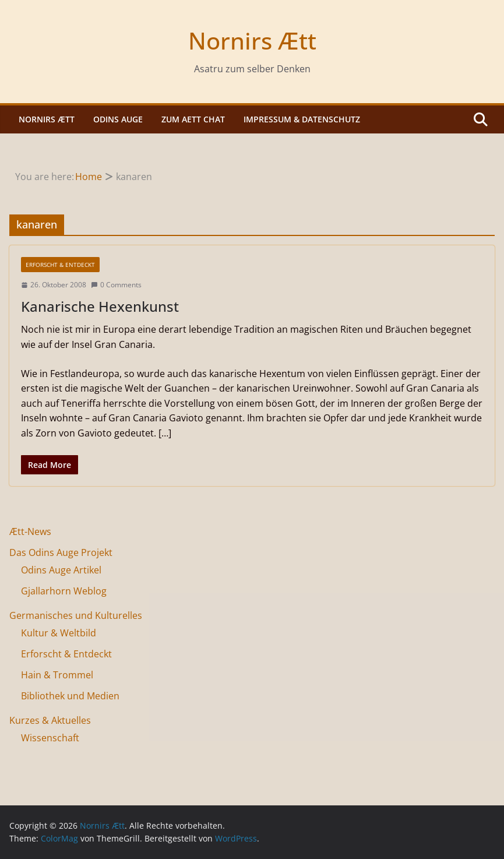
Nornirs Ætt (252, 41)
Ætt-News (30, 531)
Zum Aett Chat (193, 119)
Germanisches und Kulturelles (76, 615)
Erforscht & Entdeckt (60, 265)
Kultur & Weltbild (59, 633)
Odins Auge (118, 119)
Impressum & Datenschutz (302, 119)
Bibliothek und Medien (70, 696)
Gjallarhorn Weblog (64, 591)
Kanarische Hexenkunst (100, 306)
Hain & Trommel (57, 675)
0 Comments (116, 285)
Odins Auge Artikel (61, 570)
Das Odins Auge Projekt (61, 552)
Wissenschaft (50, 738)
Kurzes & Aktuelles (50, 720)
